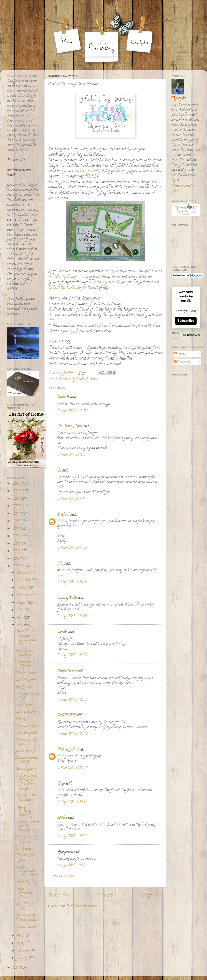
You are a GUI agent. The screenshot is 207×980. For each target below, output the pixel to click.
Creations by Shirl (70, 427)
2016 (16, 536)
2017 (16, 529)
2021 (17, 499)
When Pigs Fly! (27, 882)
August (22, 603)
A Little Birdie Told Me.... (26, 760)
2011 (16, 968)
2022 (17, 491)
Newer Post (60, 895)
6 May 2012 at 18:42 (72, 802)
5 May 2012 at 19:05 (72, 655)
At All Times (25, 687)
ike (59, 471)
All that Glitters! (27, 769)
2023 (17, 484)
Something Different (23, 665)
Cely (60, 564)
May (20, 625)
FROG (21, 719)
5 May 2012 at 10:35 (72, 455)
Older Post (152, 895)
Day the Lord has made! (25, 798)
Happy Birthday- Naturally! (24, 811)
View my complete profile (183, 189)
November (23, 581)
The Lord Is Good (24, 858)
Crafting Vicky (67, 598)
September (24, 595)
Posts (180, 354)
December (23, 573)
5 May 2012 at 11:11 (71, 499)
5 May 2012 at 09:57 (72, 411)
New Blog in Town (24, 907)
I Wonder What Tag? (27, 696)
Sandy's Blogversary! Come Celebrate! (28, 871)
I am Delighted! (27, 733)
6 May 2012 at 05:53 (73, 768)
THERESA (66, 716)
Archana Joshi (67, 750)
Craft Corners (25, 705)
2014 (16, 551)
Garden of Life (26, 751)
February (23, 951)
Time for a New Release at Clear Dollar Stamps (26, 782)
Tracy (61, 784)
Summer (92, 379)
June (20, 618)
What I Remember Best (24, 893)
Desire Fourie (67, 671)
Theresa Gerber (103, 282)
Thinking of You (27, 726)
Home (106, 895)
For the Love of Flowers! (26, 840)
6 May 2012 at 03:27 (73, 700)
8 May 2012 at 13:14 (72, 866)
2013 (16, 559)
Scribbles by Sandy (86, 171)
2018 (16, 521)
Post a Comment (64, 876)
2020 (17, 506)
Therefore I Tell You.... (26, 742)
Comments (183, 362)
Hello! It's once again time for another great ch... (26, 638)
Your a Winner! (27, 712)
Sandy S (63, 515)
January (22, 959)
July (20, 610)
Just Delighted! (26, 680)
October (22, 588)
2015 (16, 544)
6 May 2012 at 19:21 (72, 837)
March (21, 944)
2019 (16, 514)
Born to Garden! (27, 673)
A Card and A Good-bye (25, 653)
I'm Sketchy (24, 849)
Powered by (186, 335)
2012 (17, 566)
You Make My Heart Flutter (27, 918)
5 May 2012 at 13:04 (72, 582)
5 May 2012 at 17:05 (72, 617)
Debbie (62, 818)
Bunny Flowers (26, 927)
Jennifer (180, 99)
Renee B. (63, 397)
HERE (91, 177)
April (21, 936)
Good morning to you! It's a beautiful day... (28, 826)
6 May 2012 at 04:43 (73, 734)
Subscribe (186, 321)
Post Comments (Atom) (82, 906)
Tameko (62, 632)
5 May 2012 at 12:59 (72, 548)
